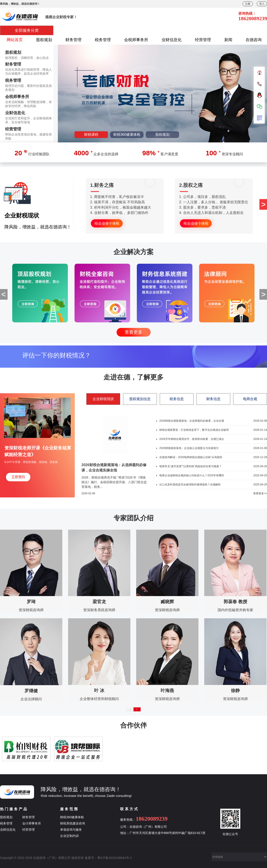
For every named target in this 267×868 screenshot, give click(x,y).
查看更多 (133, 332)
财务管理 (73, 40)
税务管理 (103, 40)
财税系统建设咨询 (73, 823)
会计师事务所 (32, 823)
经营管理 (203, 40)
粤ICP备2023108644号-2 (115, 858)
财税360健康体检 (72, 817)
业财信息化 (172, 40)
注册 (248, 4)
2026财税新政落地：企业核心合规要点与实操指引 (189, 448)
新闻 (228, 40)
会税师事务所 (136, 40)
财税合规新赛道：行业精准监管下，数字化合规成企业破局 (194, 430)
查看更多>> (260, 493)
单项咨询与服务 (71, 830)
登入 (262, 4)
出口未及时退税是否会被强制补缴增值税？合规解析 (190, 485)
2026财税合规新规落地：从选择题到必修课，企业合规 (192, 421)
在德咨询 (254, 40)
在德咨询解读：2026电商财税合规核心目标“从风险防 (191, 457)
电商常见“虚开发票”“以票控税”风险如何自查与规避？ (190, 466)
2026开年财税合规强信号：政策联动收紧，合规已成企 (192, 439)
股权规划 (44, 40)
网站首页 (15, 40)
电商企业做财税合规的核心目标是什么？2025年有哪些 (192, 475)
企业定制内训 (69, 836)
